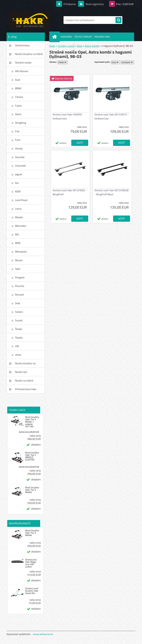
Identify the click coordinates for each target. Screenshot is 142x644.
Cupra (18, 105)
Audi (18, 80)
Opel (18, 269)
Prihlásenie (70, 4)
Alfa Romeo (22, 71)
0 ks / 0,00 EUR (125, 4)
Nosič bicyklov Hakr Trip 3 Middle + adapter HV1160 (32, 422)
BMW (18, 88)
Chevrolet (21, 166)
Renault (19, 295)
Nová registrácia (94, 4)
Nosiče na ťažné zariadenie (24, 382)
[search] (118, 20)
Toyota (19, 338)
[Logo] (30, 20)
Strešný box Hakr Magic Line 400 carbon (31, 563)
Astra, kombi (92, 46)
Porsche (20, 286)
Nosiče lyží (21, 372)
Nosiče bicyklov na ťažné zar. (29, 55)
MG (17, 234)
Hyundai (20, 157)
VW (17, 346)
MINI (18, 243)
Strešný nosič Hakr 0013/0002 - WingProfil (70, 192)
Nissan (19, 260)
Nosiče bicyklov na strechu (25, 364)
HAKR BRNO (66, 37)
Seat (18, 303)
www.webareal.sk (43, 634)
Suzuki (19, 320)
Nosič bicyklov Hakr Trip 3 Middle (32, 490)
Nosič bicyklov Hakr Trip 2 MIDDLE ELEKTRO (32, 456)
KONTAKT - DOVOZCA (64, 45)
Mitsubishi (21, 252)
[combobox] (115, 62)
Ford (18, 140)
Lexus (18, 209)
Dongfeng (21, 123)
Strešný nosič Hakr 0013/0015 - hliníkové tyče (112, 117)
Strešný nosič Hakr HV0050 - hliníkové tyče (68, 117)
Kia (17, 183)
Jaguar (19, 174)
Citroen (19, 97)
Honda (19, 148)
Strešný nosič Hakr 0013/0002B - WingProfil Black (111, 192)
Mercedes (21, 226)
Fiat (17, 131)
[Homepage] (55, 37)
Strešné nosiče (23, 63)
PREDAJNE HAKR (102, 37)
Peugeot (20, 277)
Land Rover (21, 200)
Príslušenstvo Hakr (26, 389)
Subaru (19, 312)
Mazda (19, 217)
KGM (18, 191)
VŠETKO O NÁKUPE (83, 37)
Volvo (18, 355)
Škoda (19, 329)
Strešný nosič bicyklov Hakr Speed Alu (32, 591)
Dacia (18, 114)
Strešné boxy (22, 45)
